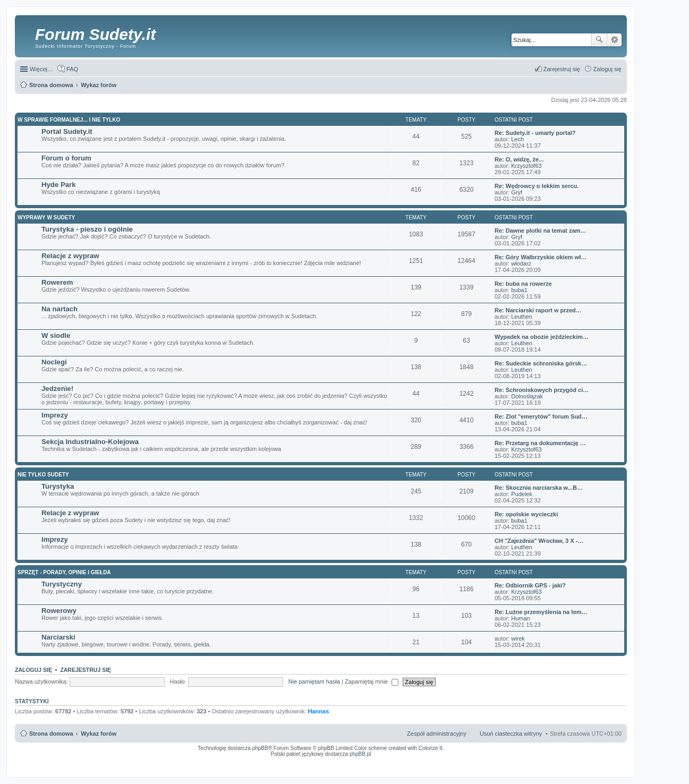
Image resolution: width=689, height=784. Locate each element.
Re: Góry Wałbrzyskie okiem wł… (541, 257)
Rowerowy (59, 611)
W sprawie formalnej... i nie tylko (69, 120)
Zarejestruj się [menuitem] (562, 69)
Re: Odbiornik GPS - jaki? (530, 585)
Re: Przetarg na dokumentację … (540, 443)
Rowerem (57, 282)
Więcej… (41, 69)
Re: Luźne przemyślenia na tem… (541, 612)
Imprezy (55, 415)
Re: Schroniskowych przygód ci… (542, 390)
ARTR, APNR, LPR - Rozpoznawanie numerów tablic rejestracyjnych (378, 761)
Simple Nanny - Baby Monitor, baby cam (456, 761)
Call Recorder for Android (503, 761)
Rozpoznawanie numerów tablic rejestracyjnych (593, 761)
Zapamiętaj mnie (372, 681)
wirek (518, 638)
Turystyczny (62, 584)
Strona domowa (51, 734)
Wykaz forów (99, 734)
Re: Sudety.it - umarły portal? (535, 133)
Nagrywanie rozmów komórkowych (572, 764)
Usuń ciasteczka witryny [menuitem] (511, 734)
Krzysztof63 (526, 166)
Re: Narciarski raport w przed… (538, 310)
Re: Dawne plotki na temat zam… (540, 231)
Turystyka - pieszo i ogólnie (87, 229)
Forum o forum (66, 158)
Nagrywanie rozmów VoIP (541, 761)
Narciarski (58, 637)
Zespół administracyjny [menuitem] (437, 734)
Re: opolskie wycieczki (526, 514)
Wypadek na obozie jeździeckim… (542, 337)
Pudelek (522, 494)
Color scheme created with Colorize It (398, 748)
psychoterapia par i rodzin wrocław (602, 768)
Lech (517, 139)
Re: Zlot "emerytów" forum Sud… (541, 416)
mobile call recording (612, 764)
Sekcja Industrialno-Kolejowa (90, 442)
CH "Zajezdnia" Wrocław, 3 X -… (539, 541)
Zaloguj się (33, 670)
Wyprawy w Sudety (46, 218)
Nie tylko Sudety (43, 475)
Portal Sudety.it (67, 131)
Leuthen (522, 317)
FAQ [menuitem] (72, 69)
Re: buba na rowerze (523, 284)
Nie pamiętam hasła (314, 681)
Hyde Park (59, 185)
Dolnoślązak (527, 396)
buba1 (519, 290)
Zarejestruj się (86, 670)
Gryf (517, 192)
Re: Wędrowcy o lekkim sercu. (537, 186)
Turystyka (58, 486)
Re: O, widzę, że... (519, 159)
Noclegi (54, 362)
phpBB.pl (360, 754)
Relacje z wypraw (70, 256)
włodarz (521, 263)
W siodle (56, 335)
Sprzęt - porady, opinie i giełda (64, 572)
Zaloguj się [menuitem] (607, 69)
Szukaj (599, 40)
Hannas (319, 711)
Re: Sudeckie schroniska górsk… (541, 363)
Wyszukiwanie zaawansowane (614, 40)
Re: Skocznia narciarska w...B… (539, 488)
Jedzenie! (57, 389)
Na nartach (59, 309)
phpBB (260, 748)
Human (520, 618)
